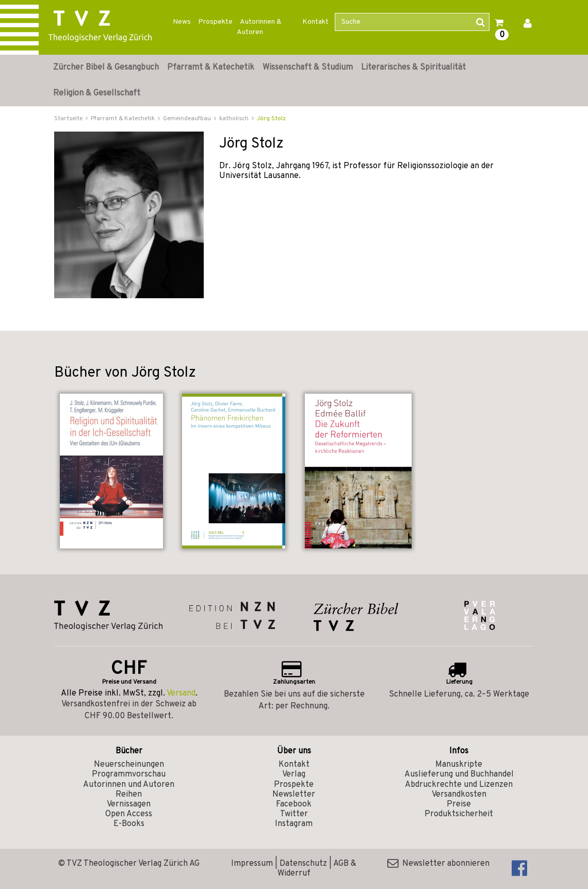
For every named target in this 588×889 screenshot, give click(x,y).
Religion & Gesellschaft (97, 93)
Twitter (294, 814)
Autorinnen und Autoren (129, 785)
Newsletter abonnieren (438, 864)
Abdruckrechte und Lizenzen (459, 785)
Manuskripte (459, 765)
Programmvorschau (129, 774)
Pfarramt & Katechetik (211, 68)
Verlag (294, 774)
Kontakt (315, 22)
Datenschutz (303, 864)
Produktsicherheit (459, 814)
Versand (181, 693)
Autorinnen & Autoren (259, 27)
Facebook (294, 804)
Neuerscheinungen (129, 765)
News (182, 22)
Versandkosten (459, 795)
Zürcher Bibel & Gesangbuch (106, 68)
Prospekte (215, 22)
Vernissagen (129, 804)
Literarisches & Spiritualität (413, 68)
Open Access (129, 814)
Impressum (252, 864)
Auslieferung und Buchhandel (459, 774)
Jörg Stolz (271, 119)
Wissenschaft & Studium (308, 68)
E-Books (129, 824)
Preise (459, 804)
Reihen (129, 795)
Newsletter (294, 795)
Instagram (294, 824)
